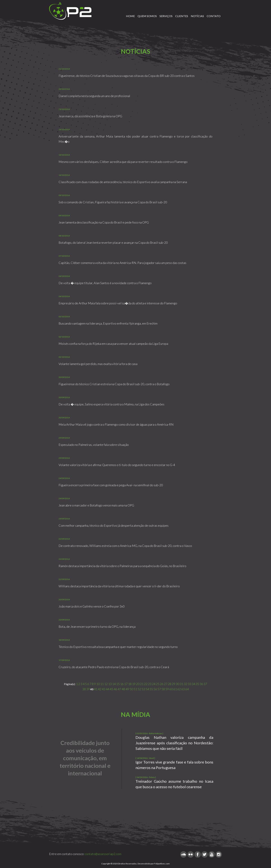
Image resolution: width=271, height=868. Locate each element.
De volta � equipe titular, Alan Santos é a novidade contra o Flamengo (105, 283)
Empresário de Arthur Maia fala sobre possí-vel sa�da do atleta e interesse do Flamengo (118, 303)
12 (106, 684)
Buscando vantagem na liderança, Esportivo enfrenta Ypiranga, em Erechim (108, 323)
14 (114, 684)
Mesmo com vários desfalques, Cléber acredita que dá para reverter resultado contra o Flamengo (123, 162)
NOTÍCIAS (197, 16)
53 (143, 689)
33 (189, 684)
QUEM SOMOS (147, 16)
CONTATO (214, 16)
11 (102, 684)
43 (104, 689)
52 (139, 689)
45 (111, 689)
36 (201, 684)
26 (162, 684)
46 (115, 689)
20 (138, 684)
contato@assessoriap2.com (103, 854)
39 (88, 689)
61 (175, 689)
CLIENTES (182, 16)
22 (146, 684)
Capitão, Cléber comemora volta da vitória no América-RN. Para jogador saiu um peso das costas (122, 263)
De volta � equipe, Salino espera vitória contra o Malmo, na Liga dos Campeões (111, 404)
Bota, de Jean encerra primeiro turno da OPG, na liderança (97, 627)
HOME (130, 16)
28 (170, 684)
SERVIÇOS (166, 16)
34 (193, 684)
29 (174, 684)
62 (179, 689)
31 (181, 684)
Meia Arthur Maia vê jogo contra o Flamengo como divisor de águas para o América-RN (116, 424)
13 (110, 684)
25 (158, 684)
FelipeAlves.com (162, 864)
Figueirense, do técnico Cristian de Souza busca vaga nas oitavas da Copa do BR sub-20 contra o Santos (127, 76)
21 (142, 684)
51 (135, 689)
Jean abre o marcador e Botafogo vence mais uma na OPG (96, 505)
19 (134, 684)
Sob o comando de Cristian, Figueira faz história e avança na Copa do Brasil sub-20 (113, 202)
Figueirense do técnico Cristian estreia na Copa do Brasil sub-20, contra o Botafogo (114, 384)
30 (177, 684)
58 (163, 689)
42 (100, 689)
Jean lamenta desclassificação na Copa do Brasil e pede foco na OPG (104, 222)
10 (98, 684)
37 (205, 684)
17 (126, 684)
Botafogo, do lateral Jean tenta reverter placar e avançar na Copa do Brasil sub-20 (113, 243)
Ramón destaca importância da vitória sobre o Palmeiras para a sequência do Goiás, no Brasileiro (122, 566)
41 (96, 689)
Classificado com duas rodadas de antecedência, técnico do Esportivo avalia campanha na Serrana (123, 182)
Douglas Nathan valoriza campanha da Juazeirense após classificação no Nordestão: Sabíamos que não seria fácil (174, 743)
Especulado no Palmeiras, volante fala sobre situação (94, 445)
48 (123, 689)
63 (183, 689)
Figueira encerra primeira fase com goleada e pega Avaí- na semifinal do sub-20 (111, 485)
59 (167, 689)
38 (84, 689)
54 (147, 689)
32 (185, 684)
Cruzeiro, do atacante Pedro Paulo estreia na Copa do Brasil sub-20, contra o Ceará (114, 667)
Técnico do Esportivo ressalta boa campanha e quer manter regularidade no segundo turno (118, 647)
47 (119, 689)
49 (127, 689)
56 (155, 689)
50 (131, 689)
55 (151, 689)
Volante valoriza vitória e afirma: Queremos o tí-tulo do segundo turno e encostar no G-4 (117, 465)
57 (159, 689)
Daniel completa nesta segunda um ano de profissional (94, 96)
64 (187, 689)
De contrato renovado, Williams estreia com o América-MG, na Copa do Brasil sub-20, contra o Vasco (125, 546)
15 (118, 684)
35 (197, 684)
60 (171, 689)
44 (108, 689)
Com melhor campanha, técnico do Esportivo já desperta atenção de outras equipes (114, 525)
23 (150, 684)
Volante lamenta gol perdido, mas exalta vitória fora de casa (98, 364)
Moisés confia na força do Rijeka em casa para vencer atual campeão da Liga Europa (113, 344)
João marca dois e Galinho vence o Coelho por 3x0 (92, 606)
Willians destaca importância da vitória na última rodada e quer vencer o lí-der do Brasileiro (119, 586)
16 (122, 684)
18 (130, 684)
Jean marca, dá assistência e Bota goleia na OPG (90, 116)
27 (166, 684)
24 (154, 684)
